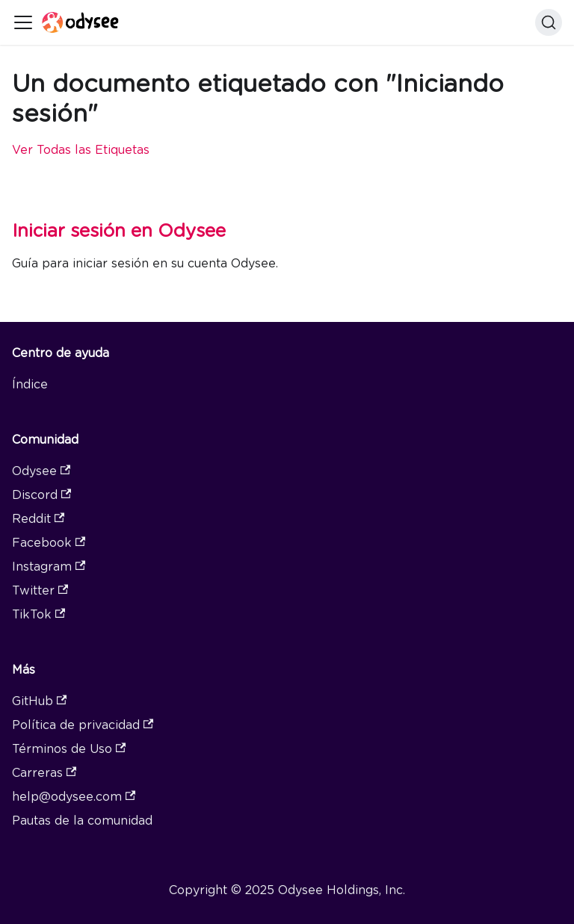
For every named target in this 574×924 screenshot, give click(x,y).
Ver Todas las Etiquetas (81, 150)
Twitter (40, 590)
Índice (30, 384)
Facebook (49, 543)
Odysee (41, 471)
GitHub (39, 701)
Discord (41, 495)
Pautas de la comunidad (82, 821)
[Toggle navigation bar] (23, 22)
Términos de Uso (69, 749)
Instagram (49, 567)
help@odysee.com (74, 797)
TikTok (38, 614)
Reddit (38, 519)
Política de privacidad (83, 725)
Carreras (44, 773)
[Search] (549, 22)
